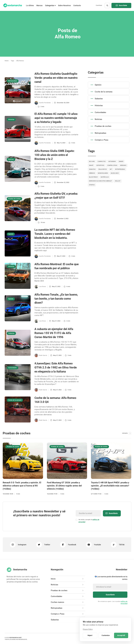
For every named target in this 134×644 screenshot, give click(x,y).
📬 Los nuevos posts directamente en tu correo (111, 578)
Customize (106, 635)
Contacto (77, 5)
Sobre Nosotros (64, 5)
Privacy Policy (88, 629)
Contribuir (99, 5)
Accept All (121, 635)
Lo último (30, 5)
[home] (12, 5)
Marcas (39, 5)
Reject (90, 635)
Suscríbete (123, 5)
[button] (50, 5)
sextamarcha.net (15, 638)
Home (7, 61)
